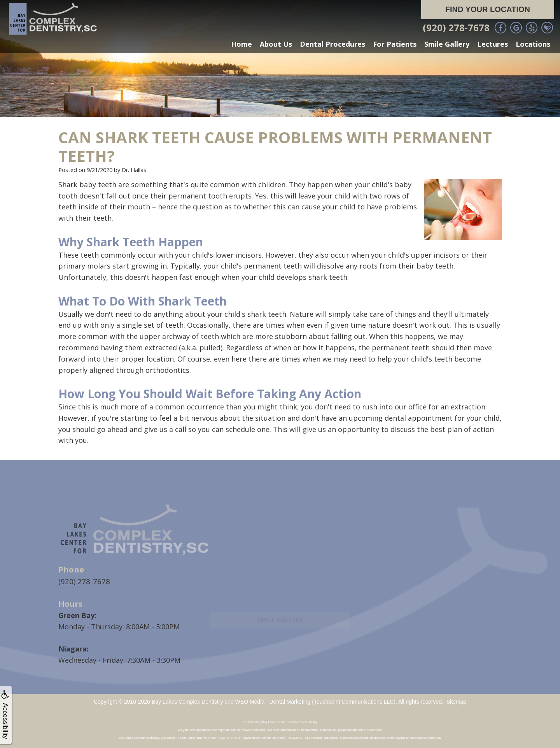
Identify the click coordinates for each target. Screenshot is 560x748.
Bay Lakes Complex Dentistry (187, 701)
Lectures (493, 44)
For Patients (395, 44)
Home (241, 44)
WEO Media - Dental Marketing (273, 701)
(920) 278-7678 (456, 27)
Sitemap (456, 701)
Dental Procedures (332, 44)
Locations (533, 44)
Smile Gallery (447, 44)
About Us (276, 44)
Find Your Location (488, 9)
